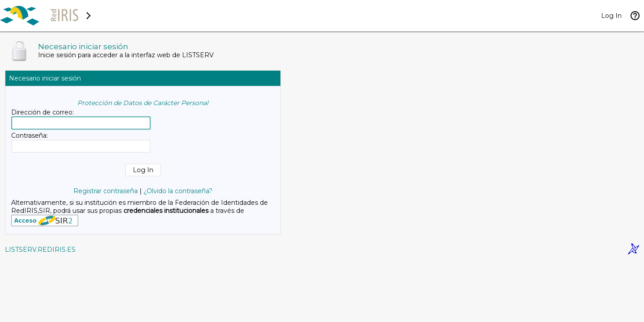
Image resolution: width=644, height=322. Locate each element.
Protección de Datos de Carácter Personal (143, 103)
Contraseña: (30, 136)
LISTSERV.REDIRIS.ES (40, 250)
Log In (611, 16)
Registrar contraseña (106, 191)
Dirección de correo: (42, 112)
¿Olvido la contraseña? (178, 191)
